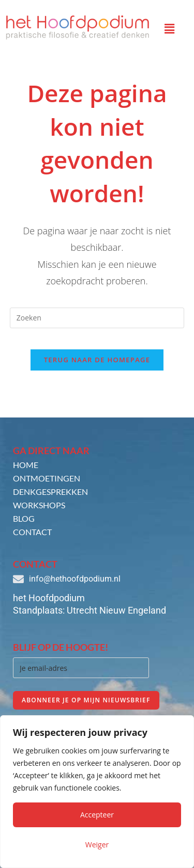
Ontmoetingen (47, 478)
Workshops (39, 505)
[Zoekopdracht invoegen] (97, 318)
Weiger (97, 845)
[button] (170, 28)
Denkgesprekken (50, 492)
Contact (32, 532)
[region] (97, 792)
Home (26, 465)
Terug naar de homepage (97, 360)
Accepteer (97, 815)
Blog (24, 518)
